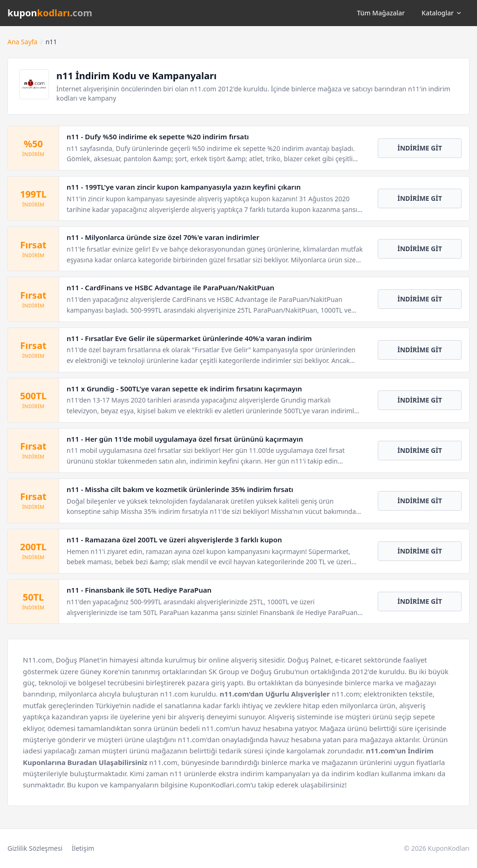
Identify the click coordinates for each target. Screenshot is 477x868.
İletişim (83, 848)
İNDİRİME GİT (420, 148)
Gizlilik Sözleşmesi (35, 848)
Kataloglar (442, 13)
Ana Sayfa (22, 42)
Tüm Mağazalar (381, 13)
